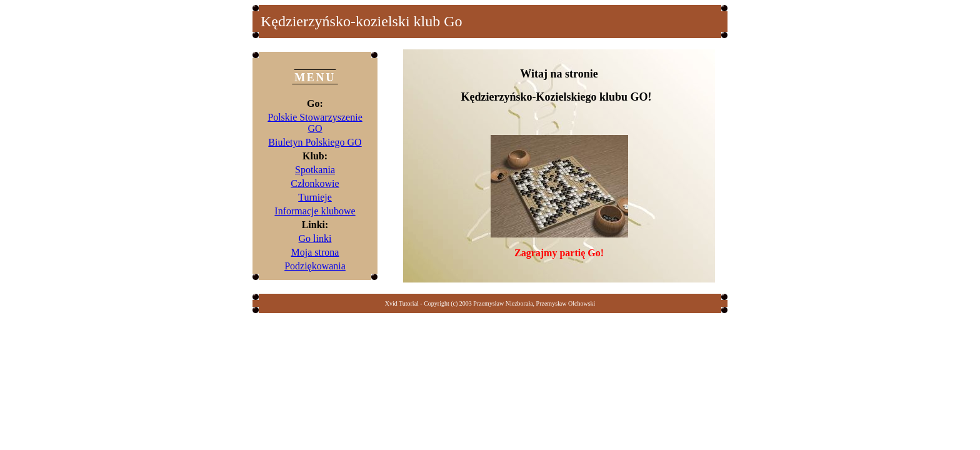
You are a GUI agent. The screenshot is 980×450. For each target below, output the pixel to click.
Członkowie (315, 183)
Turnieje (315, 197)
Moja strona (315, 252)
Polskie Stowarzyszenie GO (315, 123)
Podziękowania (315, 266)
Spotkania (315, 170)
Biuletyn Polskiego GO (315, 142)
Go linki (315, 238)
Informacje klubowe (315, 211)
